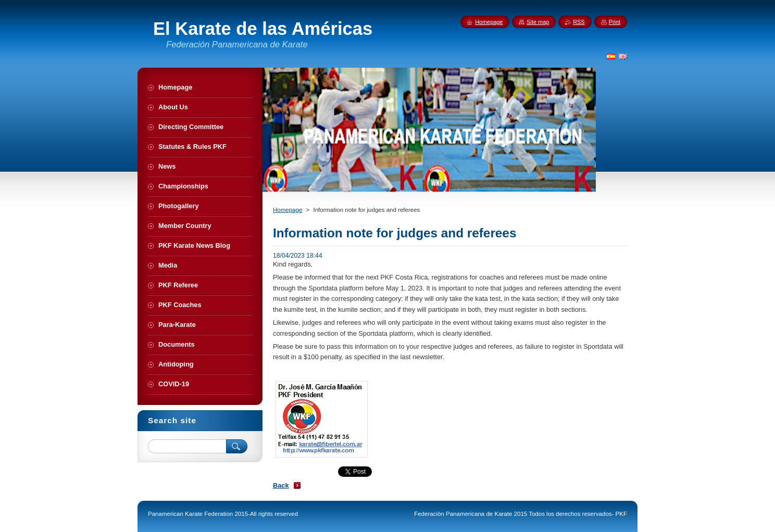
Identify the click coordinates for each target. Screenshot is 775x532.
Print (615, 22)
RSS (579, 22)
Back (281, 485)
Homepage (287, 210)
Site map (538, 22)
